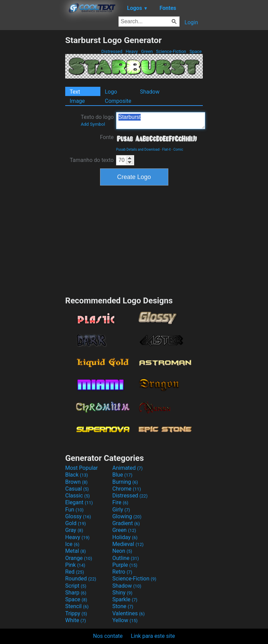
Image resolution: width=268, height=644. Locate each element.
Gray (74, 530)
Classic (77, 496)
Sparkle (125, 599)
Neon (122, 551)
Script (76, 586)
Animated (128, 468)
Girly (121, 510)
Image (77, 101)
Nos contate (108, 636)
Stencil (77, 606)
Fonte (107, 137)
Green (147, 51)
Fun (74, 510)
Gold (76, 523)
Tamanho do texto (92, 160)
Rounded (81, 579)
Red (75, 572)
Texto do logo (97, 120)
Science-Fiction (171, 51)
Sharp (76, 593)
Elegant (79, 502)
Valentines (129, 613)
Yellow (125, 620)
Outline (126, 558)
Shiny (122, 593)
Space (196, 51)
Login (191, 22)
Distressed (112, 51)
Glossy (78, 516)
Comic (178, 149)
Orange (79, 558)
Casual (77, 489)
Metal (76, 551)
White (76, 620)
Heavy (132, 51)
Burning (125, 482)
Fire (120, 502)
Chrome (127, 489)
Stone (123, 606)
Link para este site (153, 636)
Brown (76, 482)
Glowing (127, 516)
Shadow (150, 92)
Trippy (76, 613)
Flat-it (166, 149)
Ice (72, 544)
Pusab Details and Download (138, 149)
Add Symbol (93, 124)
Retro (122, 572)
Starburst (161, 121)
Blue (122, 475)
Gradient (126, 523)
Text (75, 92)
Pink (75, 565)
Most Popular (82, 468)
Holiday (125, 537)
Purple (125, 565)
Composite (118, 101)
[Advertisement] (32, 138)
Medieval (128, 544)
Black (77, 475)
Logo (111, 92)
